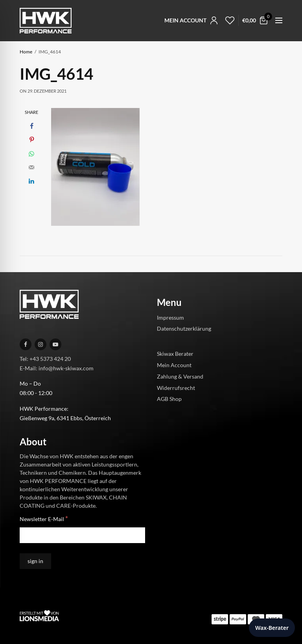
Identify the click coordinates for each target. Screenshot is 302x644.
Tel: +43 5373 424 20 (45, 358)
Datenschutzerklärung (184, 328)
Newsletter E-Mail (44, 519)
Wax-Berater (272, 628)
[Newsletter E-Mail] (82, 535)
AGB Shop (169, 399)
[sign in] (35, 561)
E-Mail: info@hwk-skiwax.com (57, 368)
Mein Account (174, 365)
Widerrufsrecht (176, 387)
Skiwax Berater (175, 354)
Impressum (170, 317)
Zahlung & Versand (180, 376)
